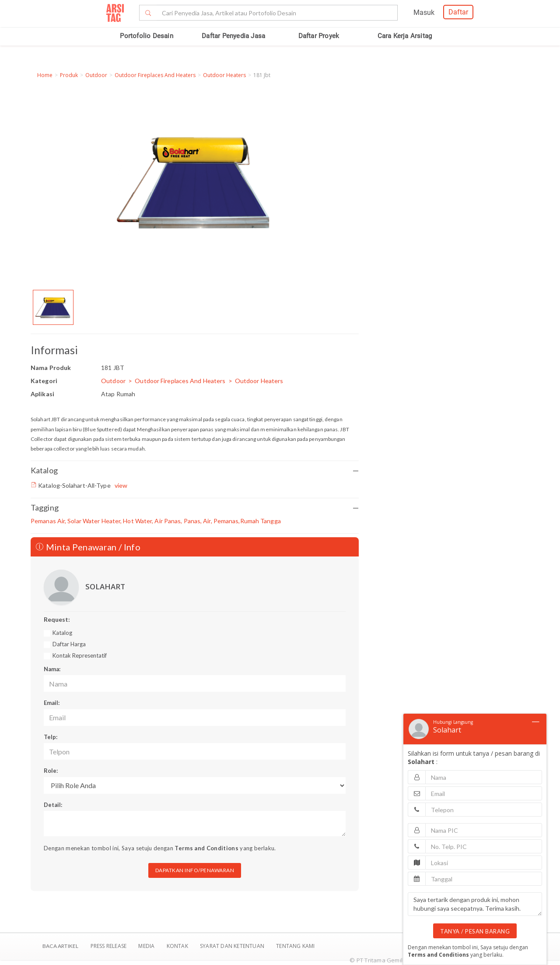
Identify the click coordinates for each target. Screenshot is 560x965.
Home (45, 75)
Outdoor (96, 75)
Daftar (458, 12)
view (121, 485)
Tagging (195, 508)
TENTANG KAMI (295, 946)
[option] (53, 307)
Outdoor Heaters (224, 75)
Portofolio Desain (146, 36)
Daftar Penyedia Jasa (233, 36)
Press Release (108, 946)
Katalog (195, 470)
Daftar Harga (69, 644)
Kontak (178, 946)
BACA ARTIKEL (60, 946)
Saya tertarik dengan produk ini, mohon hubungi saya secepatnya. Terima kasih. (475, 904)
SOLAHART (105, 586)
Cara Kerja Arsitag (405, 36)
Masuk (424, 12)
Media (147, 946)
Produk (69, 75)
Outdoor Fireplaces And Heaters (155, 75)
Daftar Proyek (319, 36)
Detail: (53, 805)
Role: (51, 771)
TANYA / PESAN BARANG (475, 931)
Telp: (51, 737)
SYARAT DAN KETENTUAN (233, 946)
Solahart (447, 730)
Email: (52, 703)
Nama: (52, 669)
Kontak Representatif (80, 655)
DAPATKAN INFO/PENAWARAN (195, 870)
